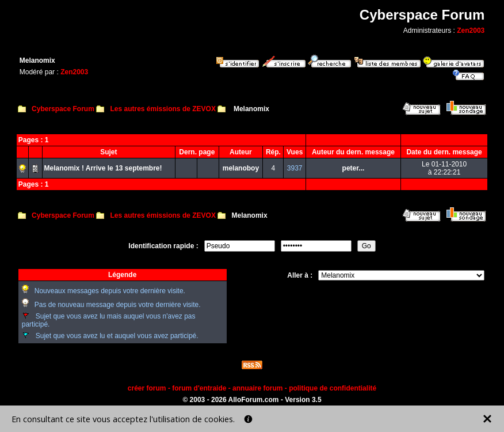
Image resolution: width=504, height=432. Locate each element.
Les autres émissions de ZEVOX (163, 109)
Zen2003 (471, 31)
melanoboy (241, 168)
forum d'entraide (199, 388)
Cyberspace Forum (63, 109)
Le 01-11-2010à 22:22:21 (444, 168)
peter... (354, 168)
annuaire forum (257, 388)
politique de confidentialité (333, 388)
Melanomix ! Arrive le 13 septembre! (103, 168)
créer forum (147, 388)
